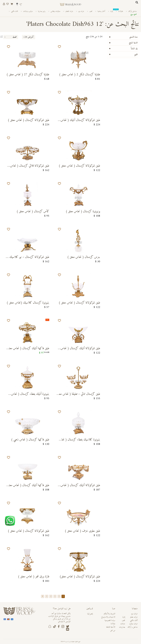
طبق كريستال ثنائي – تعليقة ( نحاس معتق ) (78, 395)
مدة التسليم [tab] (134, 37)
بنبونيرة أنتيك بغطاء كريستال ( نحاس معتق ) (30, 395)
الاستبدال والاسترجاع (108, 617)
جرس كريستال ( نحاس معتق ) (84, 257)
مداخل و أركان (133, 627)
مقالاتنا (113, 624)
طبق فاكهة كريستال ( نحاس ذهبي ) (30, 440)
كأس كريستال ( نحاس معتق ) (33, 212)
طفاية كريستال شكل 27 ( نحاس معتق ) (28, 75)
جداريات (122, 627)
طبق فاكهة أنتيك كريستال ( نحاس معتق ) (28, 349)
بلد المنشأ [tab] (134, 49)
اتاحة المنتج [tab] (133, 43)
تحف (124, 620)
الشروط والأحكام (110, 614)
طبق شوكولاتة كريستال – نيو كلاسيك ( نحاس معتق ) (28, 258)
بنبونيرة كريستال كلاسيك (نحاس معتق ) (28, 303)
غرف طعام (134, 617)
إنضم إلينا (90, 614)
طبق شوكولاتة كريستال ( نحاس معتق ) (28, 120)
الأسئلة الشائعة (111, 627)
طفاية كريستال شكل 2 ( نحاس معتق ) (80, 75)
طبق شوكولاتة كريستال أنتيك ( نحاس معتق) (80, 121)
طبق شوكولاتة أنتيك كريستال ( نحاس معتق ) (80, 349)
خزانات (123, 624)
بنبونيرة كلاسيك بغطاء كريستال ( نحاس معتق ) (79, 440)
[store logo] (70, 5)
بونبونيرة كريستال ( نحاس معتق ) (83, 212)
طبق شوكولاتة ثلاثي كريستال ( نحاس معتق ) (30, 166)
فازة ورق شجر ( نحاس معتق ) (34, 577)
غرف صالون (133, 624)
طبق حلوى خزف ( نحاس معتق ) (82, 531)
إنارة (124, 617)
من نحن (113, 631)
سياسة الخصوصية (110, 620)
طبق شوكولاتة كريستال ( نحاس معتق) (80, 577)
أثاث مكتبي (134, 620)
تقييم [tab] (136, 54)
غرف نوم (134, 614)
